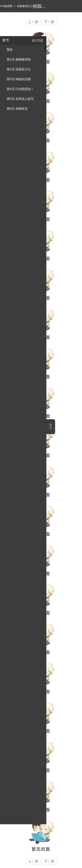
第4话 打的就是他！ (20, 89)
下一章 (49, 22)
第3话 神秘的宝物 (19, 79)
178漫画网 (6, 6)
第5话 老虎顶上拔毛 (20, 99)
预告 (10, 50)
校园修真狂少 (25, 6)
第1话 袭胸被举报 (19, 59)
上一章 (33, 22)
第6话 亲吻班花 (17, 109)
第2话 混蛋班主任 (19, 69)
